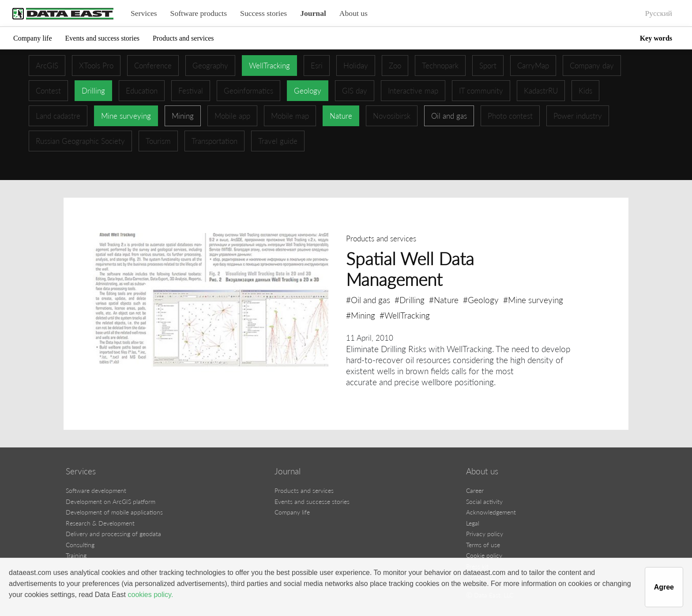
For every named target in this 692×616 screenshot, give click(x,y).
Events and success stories (102, 38)
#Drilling (410, 300)
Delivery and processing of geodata (113, 534)
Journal (313, 13)
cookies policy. (150, 595)
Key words (656, 38)
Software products (199, 13)
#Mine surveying (533, 300)
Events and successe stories (312, 501)
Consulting (80, 545)
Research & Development (100, 523)
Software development (96, 490)
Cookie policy (484, 555)
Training (76, 555)
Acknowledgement (491, 512)
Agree (664, 587)
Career (475, 490)
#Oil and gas (368, 300)
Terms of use (483, 545)
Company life (33, 38)
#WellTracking (405, 315)
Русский (658, 13)
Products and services (183, 38)
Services (144, 13)
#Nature (444, 300)
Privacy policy (485, 534)
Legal (473, 523)
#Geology (481, 300)
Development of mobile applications (114, 512)
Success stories (263, 13)
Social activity (484, 501)
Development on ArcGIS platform (111, 501)
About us (354, 13)
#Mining (361, 315)
